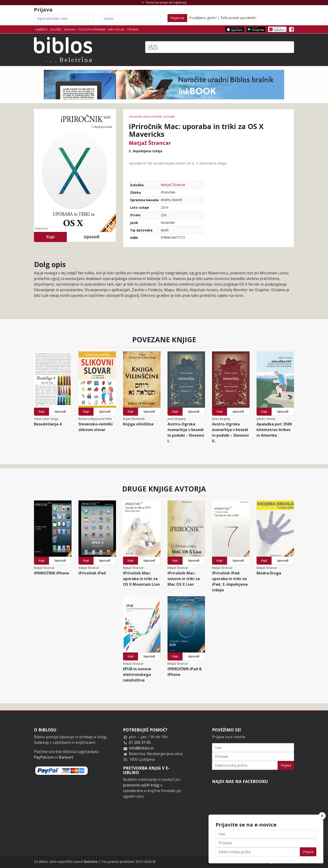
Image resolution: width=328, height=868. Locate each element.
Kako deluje (116, 29)
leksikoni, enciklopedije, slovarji (152, 117)
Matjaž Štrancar (150, 143)
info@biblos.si (141, 748)
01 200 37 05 (140, 742)
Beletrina (91, 862)
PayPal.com (44, 757)
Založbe (56, 29)
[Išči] (220, 47)
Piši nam (133, 29)
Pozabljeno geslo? (203, 18)
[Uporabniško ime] (64, 19)
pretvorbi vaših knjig (141, 785)
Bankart (66, 757)
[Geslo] (131, 19)
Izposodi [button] (91, 237)
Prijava (286, 765)
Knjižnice (41, 29)
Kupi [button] (50, 237)
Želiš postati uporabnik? (239, 18)
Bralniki (70, 29)
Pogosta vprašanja (92, 29)
